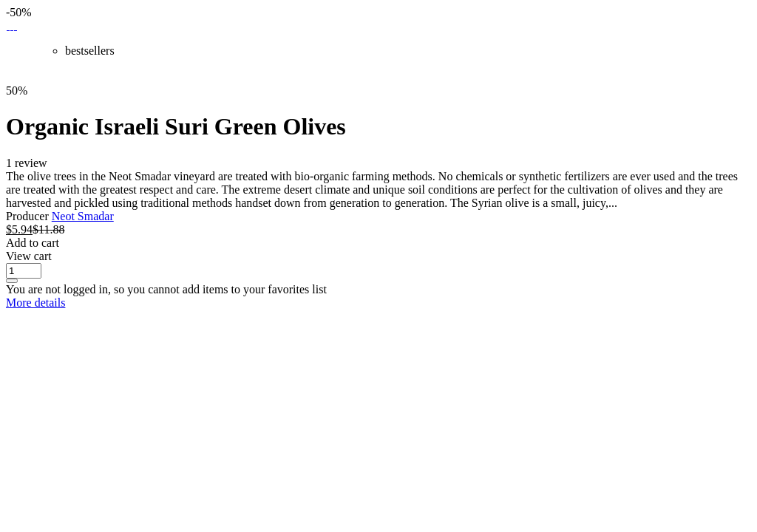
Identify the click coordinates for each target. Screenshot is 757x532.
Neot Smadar (83, 216)
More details (35, 303)
